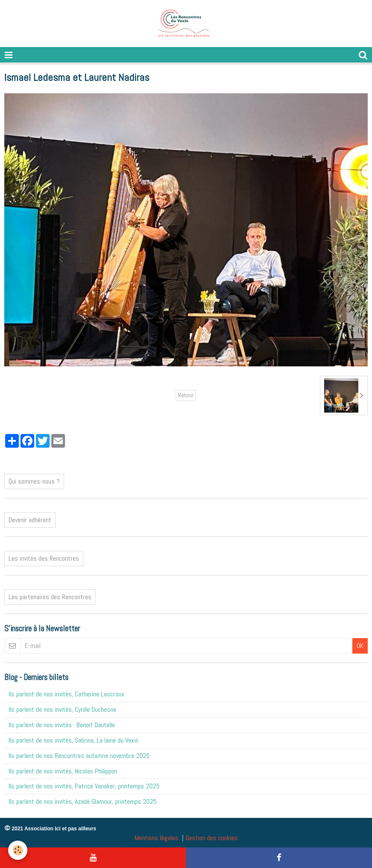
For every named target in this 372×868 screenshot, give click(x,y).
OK (360, 646)
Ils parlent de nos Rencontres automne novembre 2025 (79, 756)
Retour (186, 395)
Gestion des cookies (212, 838)
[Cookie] (18, 850)
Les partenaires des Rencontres (50, 597)
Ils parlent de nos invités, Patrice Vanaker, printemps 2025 (84, 786)
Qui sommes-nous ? (34, 481)
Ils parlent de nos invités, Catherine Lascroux (66, 694)
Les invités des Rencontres (44, 558)
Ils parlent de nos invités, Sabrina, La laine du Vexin (74, 740)
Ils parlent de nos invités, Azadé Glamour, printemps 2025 (83, 801)
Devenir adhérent (30, 520)
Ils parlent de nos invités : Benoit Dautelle (62, 725)
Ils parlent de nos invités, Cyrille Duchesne (62, 709)
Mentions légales (156, 838)
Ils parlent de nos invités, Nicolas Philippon (63, 771)
